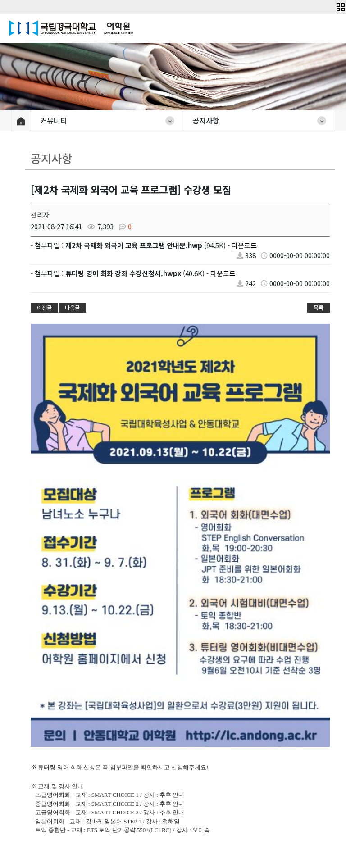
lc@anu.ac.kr (199, 839)
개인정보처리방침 (289, 764)
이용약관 (235, 764)
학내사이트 (108, 764)
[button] (340, 6)
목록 (319, 307)
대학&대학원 (34, 764)
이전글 (44, 307)
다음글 (72, 307)
